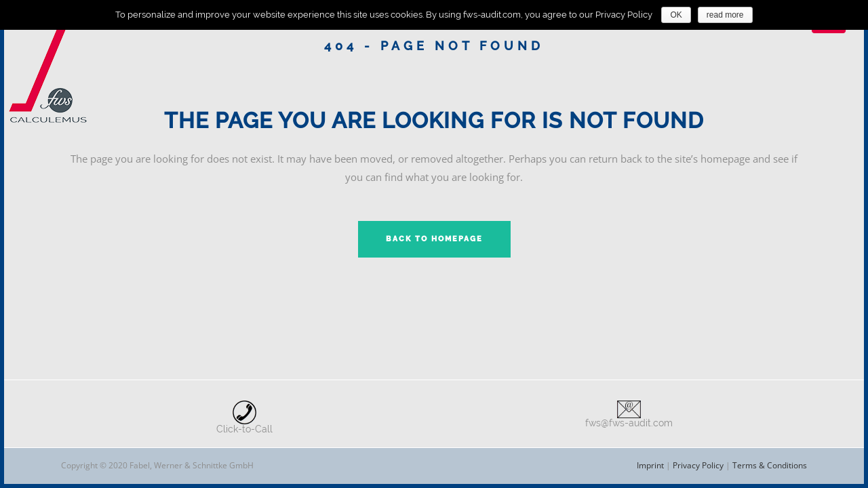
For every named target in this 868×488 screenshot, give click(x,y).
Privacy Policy (698, 465)
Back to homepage (434, 239)
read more (725, 15)
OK (676, 15)
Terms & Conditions (770, 465)
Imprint (650, 465)
